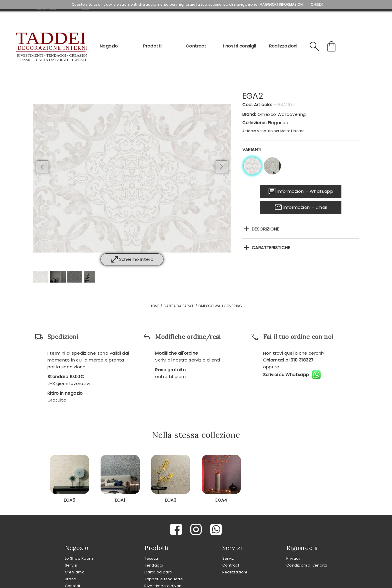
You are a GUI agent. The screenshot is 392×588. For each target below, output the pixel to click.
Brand (71, 579)
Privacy (293, 558)
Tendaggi (154, 565)
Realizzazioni (283, 46)
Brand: (249, 114)
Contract (196, 46)
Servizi (71, 565)
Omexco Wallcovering (282, 114)
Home (155, 306)
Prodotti (152, 46)
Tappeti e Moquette (164, 579)
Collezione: (254, 123)
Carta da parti (158, 572)
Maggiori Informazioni (281, 4)
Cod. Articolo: (257, 105)
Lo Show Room (79, 558)
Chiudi (317, 4)
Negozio (109, 46)
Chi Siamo (75, 572)
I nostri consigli (240, 46)
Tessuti (151, 558)
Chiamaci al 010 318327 (288, 360)
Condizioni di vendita (307, 565)
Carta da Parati (179, 306)
